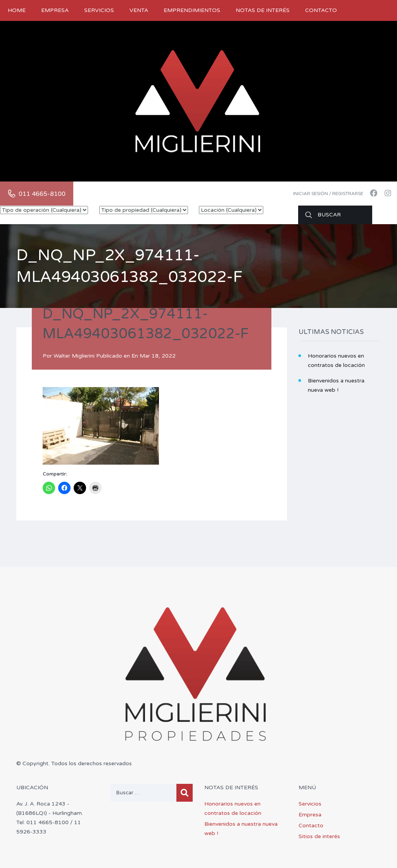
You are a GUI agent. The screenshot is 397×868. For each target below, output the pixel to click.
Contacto (321, 10)
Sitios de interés (319, 836)
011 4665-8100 (42, 194)
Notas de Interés (263, 10)
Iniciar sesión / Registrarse (328, 194)
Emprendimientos (192, 10)
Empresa (55, 10)
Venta (139, 10)
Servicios (99, 10)
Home (17, 10)
